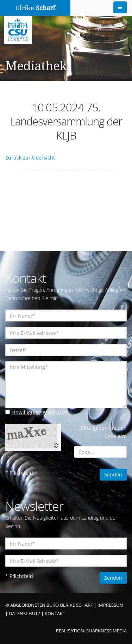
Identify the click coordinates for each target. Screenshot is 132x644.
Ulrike (35, 8)
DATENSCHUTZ (24, 614)
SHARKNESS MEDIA (106, 631)
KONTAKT (55, 614)
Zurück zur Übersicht (30, 158)
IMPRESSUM (111, 605)
